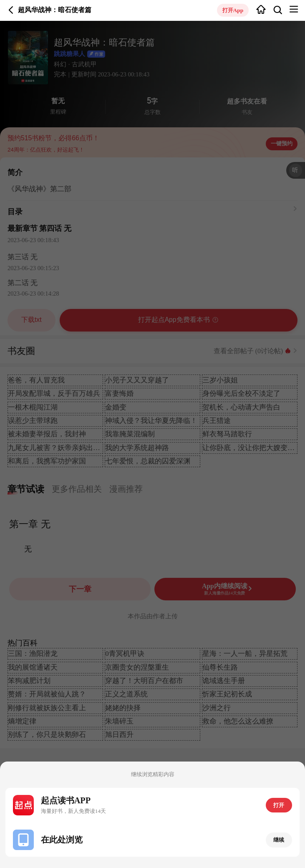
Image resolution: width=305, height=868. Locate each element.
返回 (11, 10)
